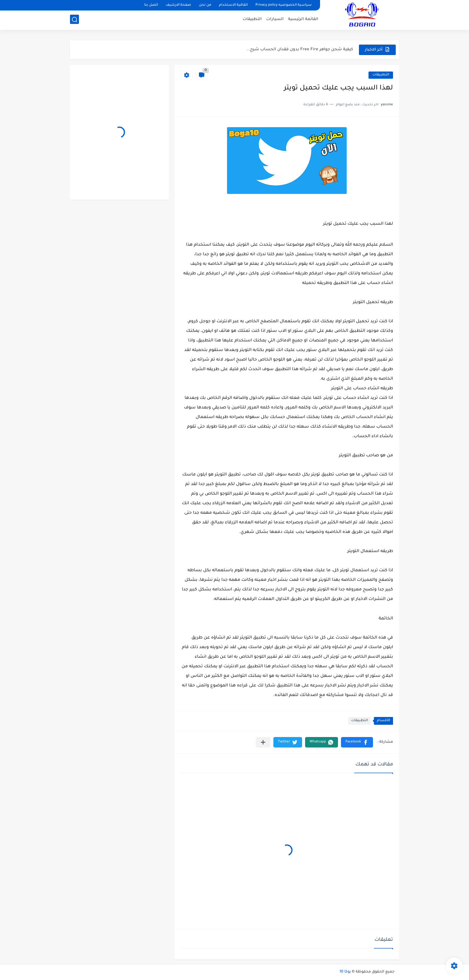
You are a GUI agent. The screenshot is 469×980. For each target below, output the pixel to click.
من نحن (205, 5)
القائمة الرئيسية (303, 20)
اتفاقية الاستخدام (233, 5)
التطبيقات (252, 20)
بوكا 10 (345, 972)
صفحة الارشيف (178, 5)
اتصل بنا (151, 5)
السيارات (275, 20)
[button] (357, 742)
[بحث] (74, 20)
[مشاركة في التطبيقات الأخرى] (263, 742)
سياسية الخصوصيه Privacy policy (284, 5)
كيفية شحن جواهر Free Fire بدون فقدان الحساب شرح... (300, 50)
